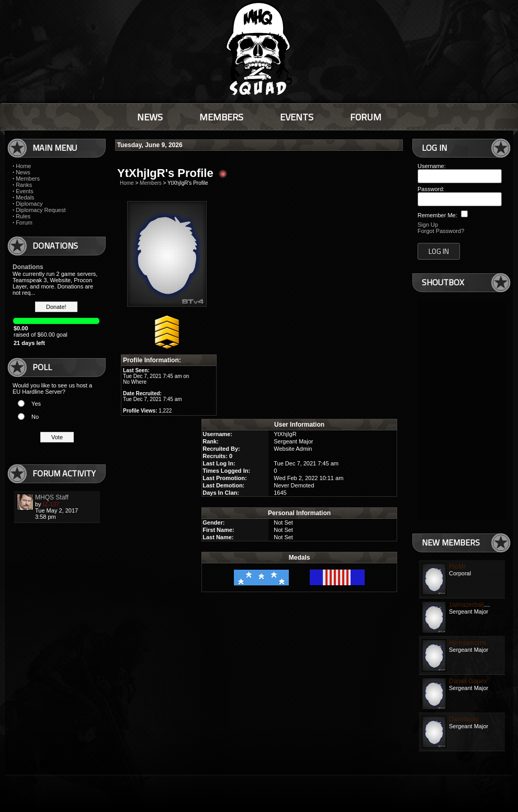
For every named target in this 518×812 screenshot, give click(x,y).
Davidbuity (464, 719)
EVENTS (297, 117)
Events (25, 191)
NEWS (150, 117)
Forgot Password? (441, 231)
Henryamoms (468, 643)
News (23, 172)
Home (23, 166)
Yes (36, 404)
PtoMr (457, 566)
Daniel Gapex (468, 681)
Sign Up (428, 225)
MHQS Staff (52, 497)
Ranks (24, 185)
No (35, 417)
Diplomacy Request (41, 210)
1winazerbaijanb (472, 605)
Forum (24, 223)
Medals (25, 197)
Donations (28, 267)
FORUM (366, 117)
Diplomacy (29, 204)
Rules (23, 216)
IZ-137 (51, 504)
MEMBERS (221, 117)
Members (28, 179)
